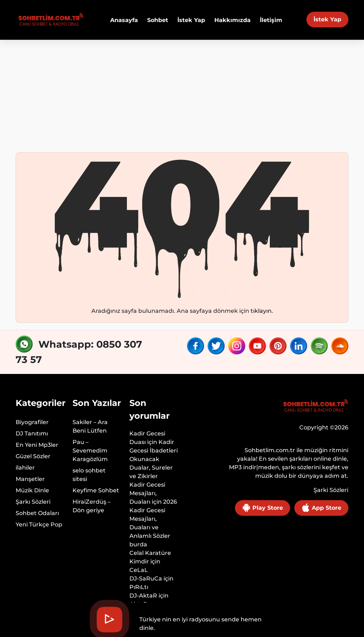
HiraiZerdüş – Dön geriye (92, 506)
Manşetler (30, 479)
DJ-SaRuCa (146, 579)
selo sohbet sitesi (89, 475)
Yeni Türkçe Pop (39, 524)
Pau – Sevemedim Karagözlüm (90, 451)
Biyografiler (32, 422)
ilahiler (25, 468)
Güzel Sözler (33, 456)
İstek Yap (327, 19)
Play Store (263, 508)
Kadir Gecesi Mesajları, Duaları (147, 493)
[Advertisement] (182, 93)
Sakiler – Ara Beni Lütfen (90, 426)
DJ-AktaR (143, 596)
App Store (321, 508)
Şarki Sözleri (331, 490)
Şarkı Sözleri (33, 502)
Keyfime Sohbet (96, 490)
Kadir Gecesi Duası (147, 438)
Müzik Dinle (32, 490)
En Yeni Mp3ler (37, 445)
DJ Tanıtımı (32, 433)
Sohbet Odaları (37, 513)
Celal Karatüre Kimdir (150, 557)
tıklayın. (262, 311)
